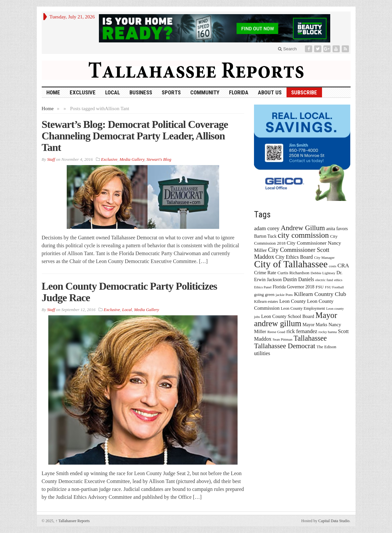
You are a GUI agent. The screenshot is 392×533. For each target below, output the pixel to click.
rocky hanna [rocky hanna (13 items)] (328, 332)
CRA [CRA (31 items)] (343, 266)
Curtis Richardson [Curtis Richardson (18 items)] (293, 273)
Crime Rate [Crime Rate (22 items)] (265, 273)
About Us (270, 92)
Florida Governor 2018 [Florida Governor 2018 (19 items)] (294, 287)
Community (205, 92)
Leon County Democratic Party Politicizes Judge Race (129, 292)
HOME (53, 92)
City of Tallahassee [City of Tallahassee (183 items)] (291, 264)
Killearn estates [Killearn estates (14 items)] (266, 302)
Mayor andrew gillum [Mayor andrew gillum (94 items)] (296, 319)
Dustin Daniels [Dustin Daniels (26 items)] (299, 279)
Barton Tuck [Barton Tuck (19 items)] (265, 236)
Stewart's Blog (159, 159)
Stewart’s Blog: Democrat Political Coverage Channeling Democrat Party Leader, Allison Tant (135, 136)
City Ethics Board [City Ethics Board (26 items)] (294, 257)
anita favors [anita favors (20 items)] (337, 229)
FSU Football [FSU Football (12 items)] (334, 287)
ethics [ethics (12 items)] (338, 280)
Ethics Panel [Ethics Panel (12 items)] (263, 287)
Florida (239, 92)
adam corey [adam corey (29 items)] (267, 228)
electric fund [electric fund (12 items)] (324, 280)
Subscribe (304, 92)
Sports (171, 92)
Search (287, 49)
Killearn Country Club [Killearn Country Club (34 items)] (320, 294)
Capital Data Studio (334, 521)
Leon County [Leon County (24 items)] (293, 301)
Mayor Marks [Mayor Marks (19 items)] (315, 325)
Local (113, 92)
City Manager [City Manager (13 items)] (324, 257)
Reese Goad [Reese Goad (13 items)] (276, 332)
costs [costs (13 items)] (333, 266)
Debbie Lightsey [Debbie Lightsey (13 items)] (323, 273)
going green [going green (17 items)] (264, 294)
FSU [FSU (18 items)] (320, 287)
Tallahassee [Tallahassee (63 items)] (310, 338)
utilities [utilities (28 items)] (262, 353)
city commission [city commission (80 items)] (303, 235)
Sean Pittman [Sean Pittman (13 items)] (283, 339)
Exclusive (83, 92)
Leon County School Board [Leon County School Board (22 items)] (288, 316)
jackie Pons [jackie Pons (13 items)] (284, 295)
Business (141, 92)
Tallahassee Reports (73, 521)
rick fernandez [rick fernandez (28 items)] (302, 331)
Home (48, 109)
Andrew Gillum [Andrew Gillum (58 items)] (303, 228)
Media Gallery (132, 159)
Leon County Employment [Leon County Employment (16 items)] (303, 308)
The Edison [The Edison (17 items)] (326, 347)
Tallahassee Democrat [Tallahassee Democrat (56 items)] (285, 346)
